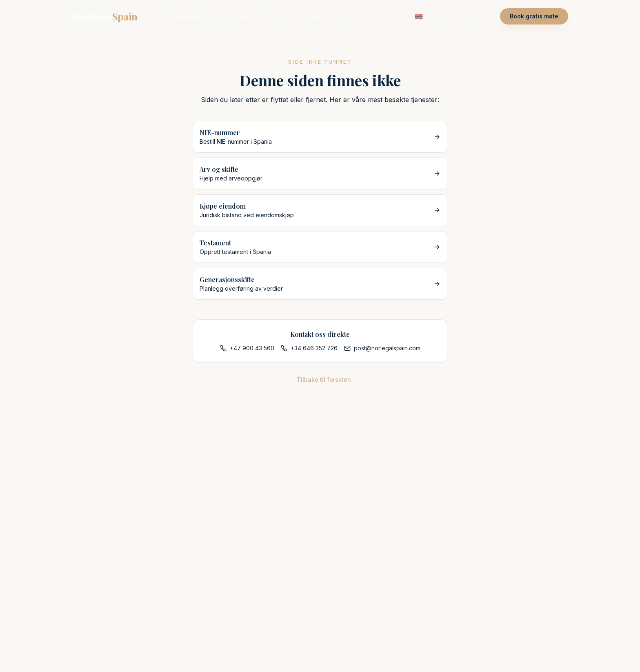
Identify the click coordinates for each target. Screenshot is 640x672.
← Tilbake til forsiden (320, 379)
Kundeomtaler (321, 16)
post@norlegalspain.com (382, 348)
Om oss (276, 16)
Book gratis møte (534, 16)
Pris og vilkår (233, 16)
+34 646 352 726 (309, 348)
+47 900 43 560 (247, 348)
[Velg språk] (423, 16)
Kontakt (366, 16)
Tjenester (186, 16)
